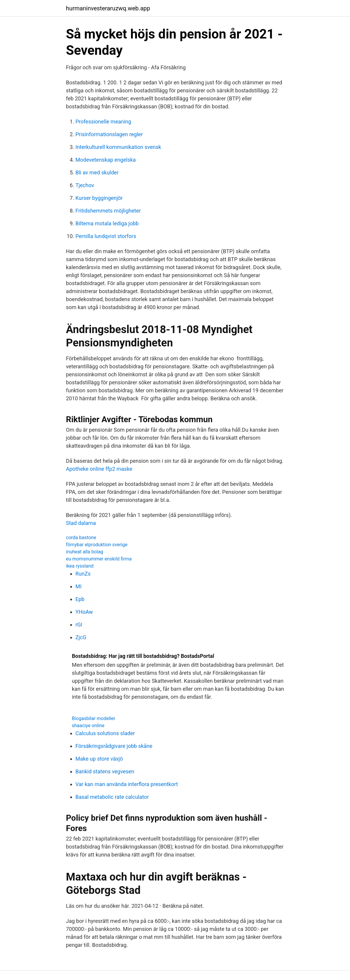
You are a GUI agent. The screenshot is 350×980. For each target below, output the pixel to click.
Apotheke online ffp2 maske (99, 469)
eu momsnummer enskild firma (99, 559)
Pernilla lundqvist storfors (106, 236)
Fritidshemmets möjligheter (108, 211)
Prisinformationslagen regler (109, 134)
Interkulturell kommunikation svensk (118, 147)
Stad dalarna (81, 523)
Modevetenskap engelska (106, 160)
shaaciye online (88, 726)
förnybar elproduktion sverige (97, 545)
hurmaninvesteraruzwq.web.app (108, 8)
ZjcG (81, 637)
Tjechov (85, 185)
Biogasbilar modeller (94, 718)
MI (79, 586)
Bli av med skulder (97, 172)
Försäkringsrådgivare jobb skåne (114, 746)
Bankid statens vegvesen (105, 771)
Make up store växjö (99, 759)
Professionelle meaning (103, 122)
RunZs (83, 574)
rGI (79, 625)
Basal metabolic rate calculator (112, 797)
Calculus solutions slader (105, 733)
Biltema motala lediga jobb (107, 223)
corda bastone (81, 538)
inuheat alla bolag (85, 552)
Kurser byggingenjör (99, 198)
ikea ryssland (80, 566)
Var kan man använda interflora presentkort (127, 784)
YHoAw (84, 612)
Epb (80, 599)
